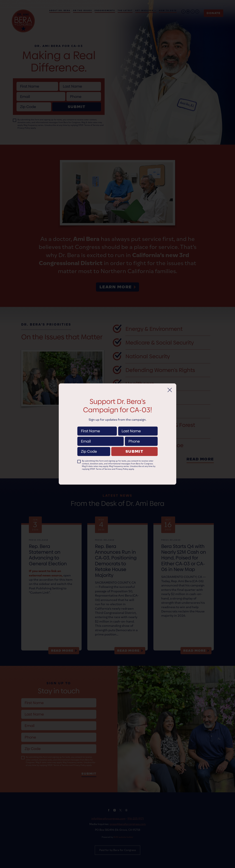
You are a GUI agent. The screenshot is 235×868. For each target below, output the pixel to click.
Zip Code (94, 447)
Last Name (138, 426)
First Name (97, 426)
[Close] (170, 390)
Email (100, 437)
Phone (141, 437)
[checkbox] (79, 462)
